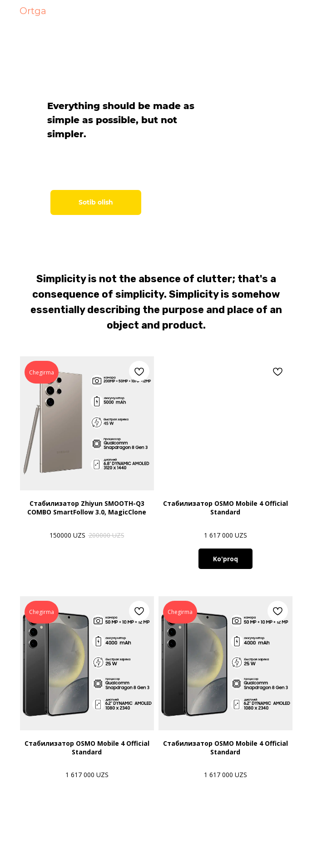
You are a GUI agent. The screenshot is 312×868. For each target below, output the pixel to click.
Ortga (33, 11)
